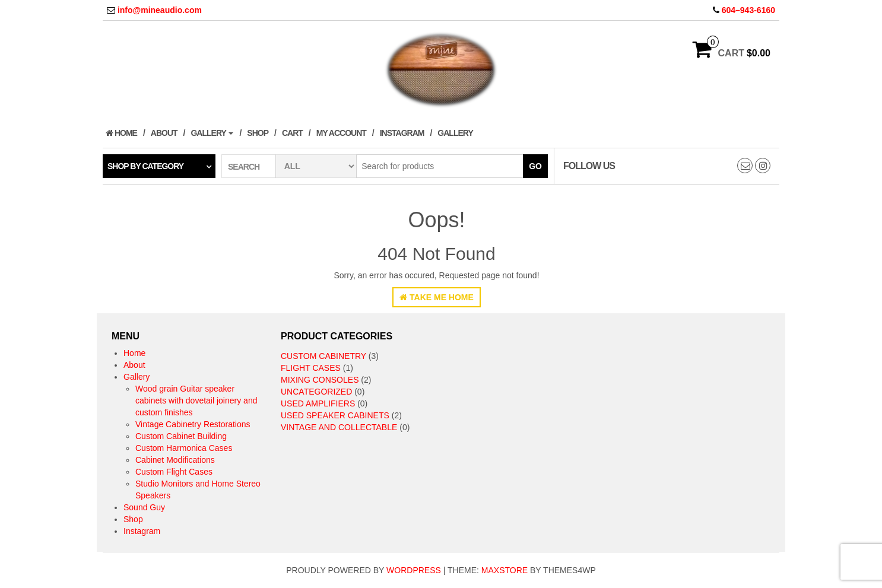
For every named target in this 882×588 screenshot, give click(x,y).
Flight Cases (311, 368)
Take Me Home (437, 297)
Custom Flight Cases (174, 472)
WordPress (414, 570)
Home (121, 133)
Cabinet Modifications (175, 460)
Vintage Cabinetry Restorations (193, 424)
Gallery (212, 133)
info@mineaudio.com (160, 10)
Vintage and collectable (339, 427)
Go (535, 166)
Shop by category (145, 166)
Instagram (402, 133)
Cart (292, 133)
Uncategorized (316, 392)
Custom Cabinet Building (181, 436)
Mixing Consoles (320, 380)
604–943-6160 (748, 10)
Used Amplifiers (318, 403)
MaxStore (505, 570)
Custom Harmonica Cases (184, 448)
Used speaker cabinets (335, 415)
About (164, 133)
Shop (258, 133)
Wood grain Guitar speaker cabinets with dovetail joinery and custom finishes (196, 401)
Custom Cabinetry (323, 356)
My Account (341, 133)
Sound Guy (144, 507)
